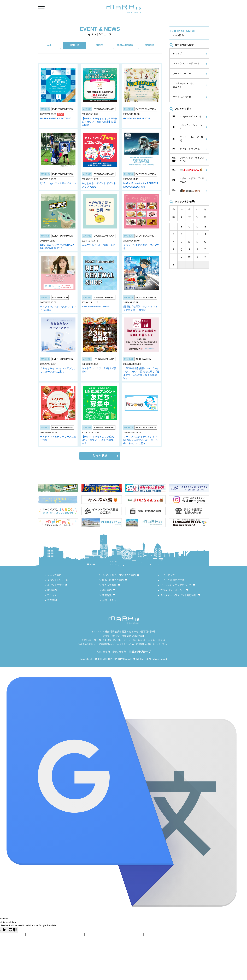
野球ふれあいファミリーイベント (58, 183)
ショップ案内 (54, 575)
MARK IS (74, 45)
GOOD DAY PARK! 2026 (137, 118)
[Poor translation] (13, 930)
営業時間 (52, 600)
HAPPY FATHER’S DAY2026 (56, 118)
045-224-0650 (130, 636)
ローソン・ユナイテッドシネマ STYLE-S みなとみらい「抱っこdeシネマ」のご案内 (141, 440)
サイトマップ (168, 575)
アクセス (52, 595)
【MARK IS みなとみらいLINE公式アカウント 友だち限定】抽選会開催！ (99, 122)
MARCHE (150, 45)
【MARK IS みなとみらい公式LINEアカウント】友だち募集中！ (98, 440)
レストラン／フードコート (186, 63)
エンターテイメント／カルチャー (184, 85)
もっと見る (100, 456)
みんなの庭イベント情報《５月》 (100, 245)
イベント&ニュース (58, 580)
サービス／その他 (182, 97)
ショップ (177, 53)
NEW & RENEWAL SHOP (96, 307)
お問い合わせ (109, 600)
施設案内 (52, 590)
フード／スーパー (182, 74)
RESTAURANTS (125, 45)
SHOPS (99, 45)
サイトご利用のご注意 (172, 580)
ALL (49, 45)
